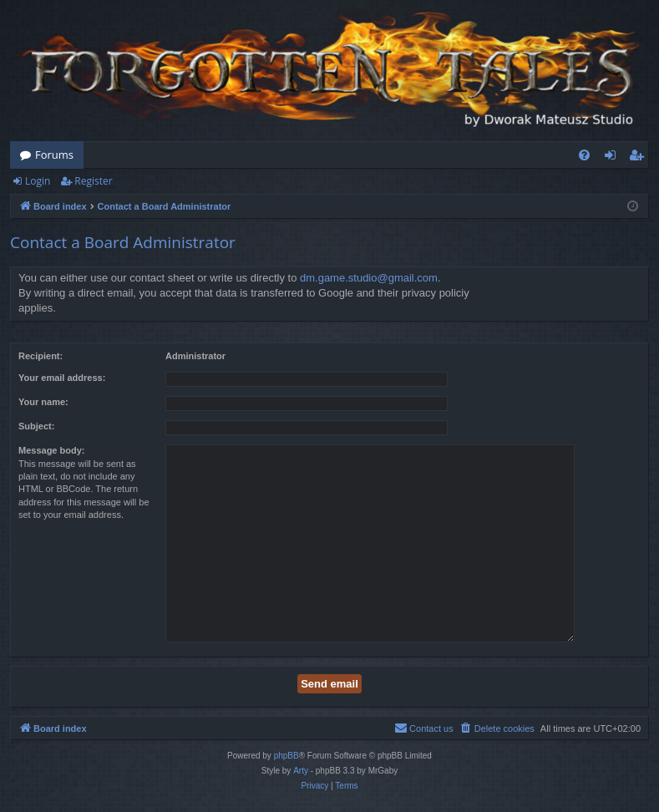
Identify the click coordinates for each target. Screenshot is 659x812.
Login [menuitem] (613, 158)
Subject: (36, 426)
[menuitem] (584, 155)
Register (93, 181)
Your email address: (62, 378)
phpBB (286, 756)
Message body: (51, 450)
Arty (301, 771)
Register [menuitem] (640, 158)
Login (38, 181)
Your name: (43, 402)
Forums (54, 155)
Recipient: (41, 356)
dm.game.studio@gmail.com (369, 278)
